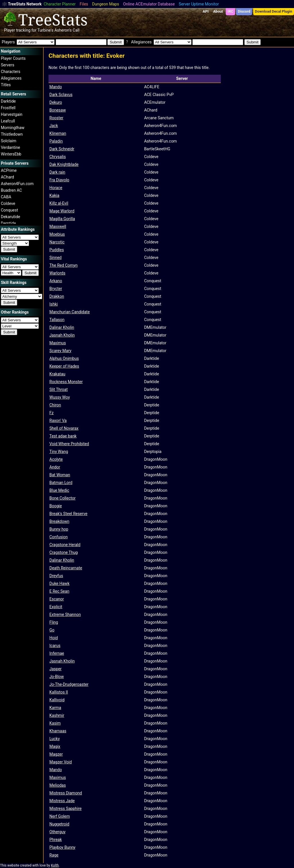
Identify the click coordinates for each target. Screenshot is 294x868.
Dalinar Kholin (62, 327)
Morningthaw (13, 128)
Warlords (57, 273)
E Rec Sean (59, 591)
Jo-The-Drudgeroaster (69, 684)
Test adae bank (63, 436)
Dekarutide (10, 217)
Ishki (54, 304)
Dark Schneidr (62, 149)
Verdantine (10, 147)
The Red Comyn (63, 265)
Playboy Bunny (62, 847)
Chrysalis (58, 157)
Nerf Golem (60, 816)
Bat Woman (60, 475)
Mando (56, 87)
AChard (7, 177)
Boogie (56, 506)
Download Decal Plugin (274, 11)
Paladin (56, 141)
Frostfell (8, 108)
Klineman (58, 133)
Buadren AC (11, 190)
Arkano (56, 281)
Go (52, 630)
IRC (230, 11)
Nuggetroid (59, 824)
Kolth (55, 865)
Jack (54, 126)
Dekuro (56, 102)
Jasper (56, 669)
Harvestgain (12, 114)
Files (84, 4)
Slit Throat (59, 389)
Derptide (8, 223)
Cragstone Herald (65, 545)
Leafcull (8, 121)
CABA (6, 197)
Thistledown (12, 134)
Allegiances (11, 78)
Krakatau (57, 374)
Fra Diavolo (59, 180)
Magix (55, 746)
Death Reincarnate (66, 568)
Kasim (55, 723)
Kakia (54, 195)
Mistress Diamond (66, 793)
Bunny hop (59, 529)
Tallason (57, 320)
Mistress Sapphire (65, 809)
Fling (54, 622)
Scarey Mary (60, 351)
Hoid (54, 638)
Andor (55, 467)
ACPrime (9, 170)
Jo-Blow (57, 677)
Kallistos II (59, 692)
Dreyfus (56, 576)
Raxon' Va (58, 420)
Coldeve (8, 203)
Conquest (9, 210)
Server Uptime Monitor (199, 4)
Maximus (58, 343)
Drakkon (57, 296)
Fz (52, 413)
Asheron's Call (67, 30)
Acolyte (56, 459)
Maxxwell (58, 226)
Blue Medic (59, 490)
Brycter (56, 289)
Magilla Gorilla (62, 219)
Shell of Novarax (64, 428)
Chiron (55, 405)
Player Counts (13, 58)
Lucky (55, 739)
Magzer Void (61, 762)
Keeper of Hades (64, 366)
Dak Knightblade (64, 164)
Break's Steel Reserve (68, 514)
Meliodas (58, 785)
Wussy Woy (60, 397)
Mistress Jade (62, 801)
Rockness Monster (66, 382)
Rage (54, 855)
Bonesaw (58, 110)
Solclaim (9, 141)
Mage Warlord (62, 211)
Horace (56, 188)
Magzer (56, 754)
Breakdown (59, 521)
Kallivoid (57, 700)
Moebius (57, 234)
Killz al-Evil (59, 203)
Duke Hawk (59, 583)
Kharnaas (58, 731)
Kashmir (57, 715)
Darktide (8, 101)
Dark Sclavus (61, 95)
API (206, 11)
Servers (8, 65)
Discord (244, 11)
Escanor (57, 599)
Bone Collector (62, 498)
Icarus (55, 646)
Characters (11, 72)
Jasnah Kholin (62, 335)
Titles (6, 85)
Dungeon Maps (106, 4)
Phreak (56, 840)
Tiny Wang (59, 452)
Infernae (57, 653)
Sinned (56, 258)
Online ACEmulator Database (149, 4)
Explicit (56, 607)
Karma (55, 708)
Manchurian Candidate (70, 312)
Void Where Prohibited (69, 444)
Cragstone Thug (64, 552)
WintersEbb (11, 154)
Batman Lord (61, 483)
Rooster (56, 118)
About (218, 11)
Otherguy (57, 832)
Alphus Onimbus (64, 358)
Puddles (57, 250)
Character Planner (60, 4)
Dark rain (57, 172)
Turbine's (45, 30)
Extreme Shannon (65, 614)
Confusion (59, 537)
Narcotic (57, 242)
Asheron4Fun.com (17, 184)
